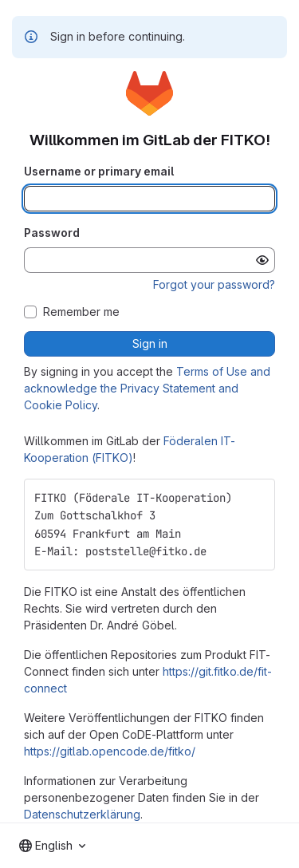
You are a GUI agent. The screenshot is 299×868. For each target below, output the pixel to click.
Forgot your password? (214, 284)
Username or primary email (99, 171)
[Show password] (262, 260)
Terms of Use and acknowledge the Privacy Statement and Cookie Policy (147, 388)
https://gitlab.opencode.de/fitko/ (110, 751)
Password (52, 233)
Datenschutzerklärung (82, 814)
